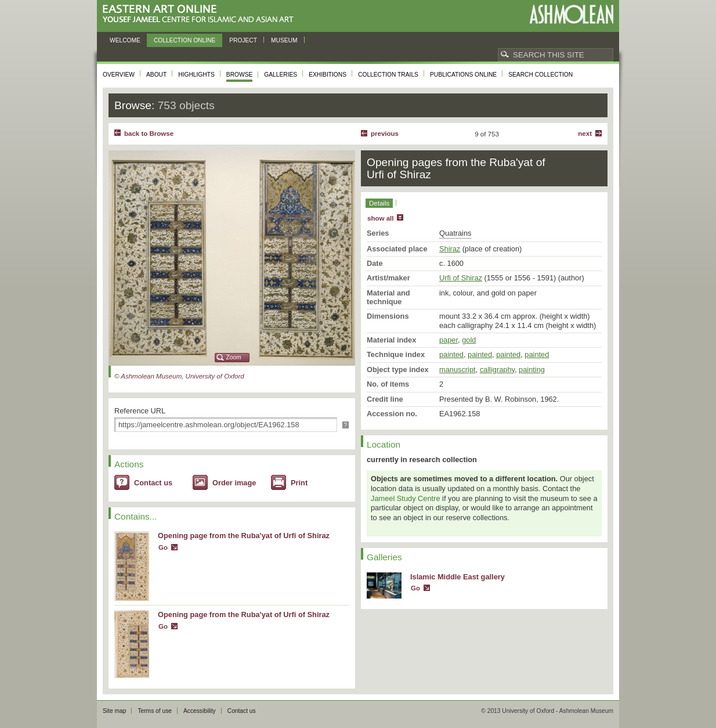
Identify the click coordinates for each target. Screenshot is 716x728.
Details (379, 203)
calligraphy (497, 370)
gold (469, 340)
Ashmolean (571, 14)
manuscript (458, 370)
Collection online (185, 40)
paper (449, 340)
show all (380, 218)
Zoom (234, 357)
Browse (240, 75)
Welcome (125, 40)
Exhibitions (328, 75)
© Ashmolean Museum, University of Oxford (179, 376)
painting (532, 370)
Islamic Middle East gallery (458, 577)
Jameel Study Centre (406, 498)
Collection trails (388, 75)
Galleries (281, 75)
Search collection (540, 75)
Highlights (196, 75)
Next (585, 134)
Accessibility (200, 711)
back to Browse (149, 134)
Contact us (153, 483)
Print (299, 483)
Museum (284, 40)
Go (163, 547)
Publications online (463, 75)
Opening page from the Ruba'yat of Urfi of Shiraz (244, 536)
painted (451, 354)
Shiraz (450, 249)
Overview (119, 75)
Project (243, 40)
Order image (234, 483)
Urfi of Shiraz (461, 278)
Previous (385, 134)
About (156, 75)
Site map (114, 711)
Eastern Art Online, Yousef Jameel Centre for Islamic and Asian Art (201, 14)
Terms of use (155, 711)
